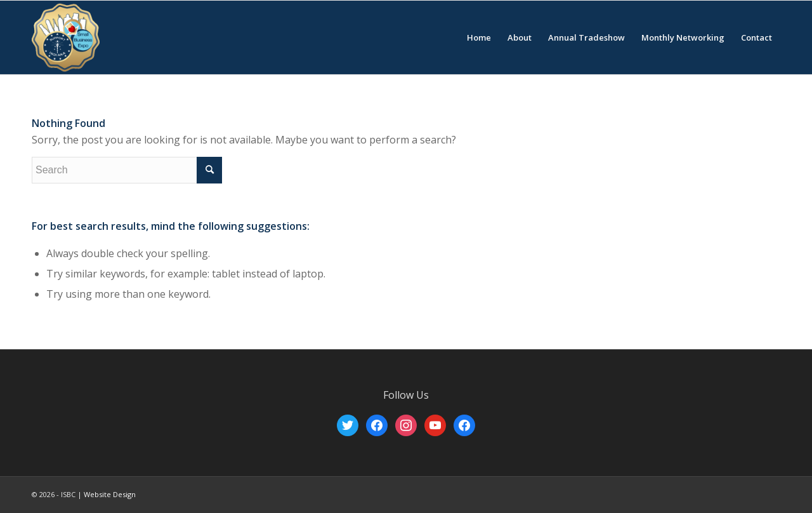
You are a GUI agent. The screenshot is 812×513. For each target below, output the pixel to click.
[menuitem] (479, 37)
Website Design (110, 494)
